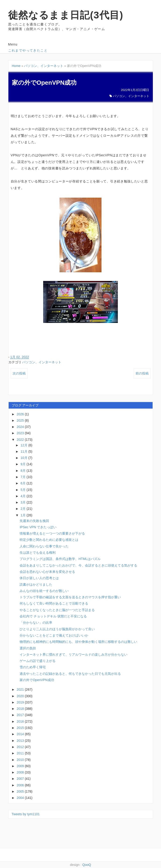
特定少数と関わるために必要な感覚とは (49, 540)
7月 (24, 477)
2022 (21, 440)
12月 (24, 445)
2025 (21, 420)
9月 (24, 464)
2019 (21, 702)
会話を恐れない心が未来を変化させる (47, 572)
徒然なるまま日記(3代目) (66, 15)
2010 (21, 760)
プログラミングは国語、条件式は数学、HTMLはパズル (60, 559)
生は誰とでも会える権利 (38, 553)
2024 (21, 427)
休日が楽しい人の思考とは (39, 578)
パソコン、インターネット (44, 66)
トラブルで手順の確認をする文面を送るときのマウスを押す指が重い (70, 597)
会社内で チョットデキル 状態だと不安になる (53, 616)
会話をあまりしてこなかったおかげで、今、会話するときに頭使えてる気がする (78, 565)
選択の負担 (28, 648)
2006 (21, 785)
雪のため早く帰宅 (33, 667)
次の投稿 (19, 373)
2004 (21, 798)
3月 (24, 502)
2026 (21, 414)
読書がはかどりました (36, 584)
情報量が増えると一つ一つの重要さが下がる (52, 533)
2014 (21, 734)
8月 (24, 471)
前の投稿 (142, 373)
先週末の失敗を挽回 (34, 521)
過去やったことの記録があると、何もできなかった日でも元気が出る (70, 674)
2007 (21, 779)
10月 (24, 458)
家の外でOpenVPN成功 (37, 680)
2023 (21, 433)
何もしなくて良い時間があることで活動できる (54, 603)
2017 (21, 715)
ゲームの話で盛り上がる (38, 661)
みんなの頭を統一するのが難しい (44, 591)
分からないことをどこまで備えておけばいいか (54, 635)
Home (16, 66)
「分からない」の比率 (36, 623)
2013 (21, 741)
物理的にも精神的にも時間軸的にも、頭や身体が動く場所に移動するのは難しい (78, 642)
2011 (21, 753)
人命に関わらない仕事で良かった (44, 546)
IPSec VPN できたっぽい (38, 527)
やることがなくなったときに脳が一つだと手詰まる (57, 610)
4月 (24, 496)
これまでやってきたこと (28, 50)
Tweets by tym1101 (26, 814)
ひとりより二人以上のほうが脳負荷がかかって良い (57, 629)
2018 (21, 709)
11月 (24, 451)
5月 (24, 490)
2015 (21, 728)
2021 (21, 689)
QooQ (87, 865)
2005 (21, 791)
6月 (24, 483)
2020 (21, 696)
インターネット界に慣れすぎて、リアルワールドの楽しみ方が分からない (73, 654)
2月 (24, 509)
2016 (21, 721)
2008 (21, 772)
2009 (21, 766)
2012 (21, 747)
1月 (24, 515)
